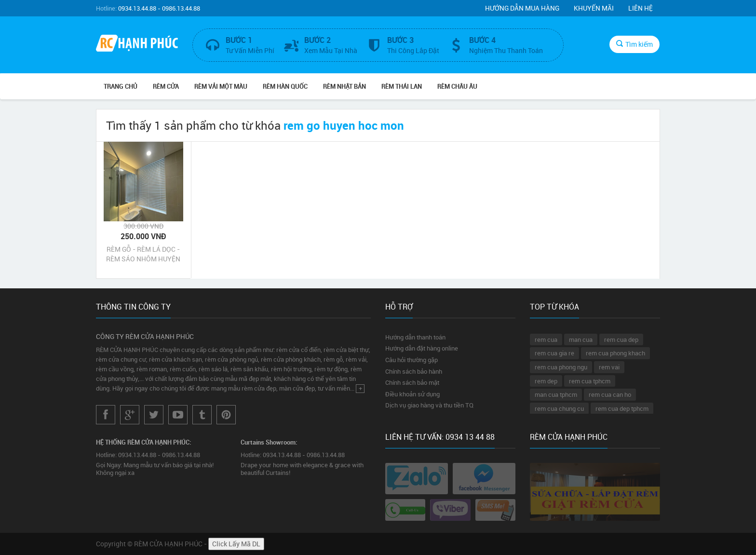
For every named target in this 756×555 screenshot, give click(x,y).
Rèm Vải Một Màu (221, 86)
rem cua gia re (554, 353)
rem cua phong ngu (561, 367)
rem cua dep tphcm (622, 408)
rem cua (546, 339)
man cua (581, 339)
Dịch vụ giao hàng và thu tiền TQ (429, 405)
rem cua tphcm (590, 381)
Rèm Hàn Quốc (285, 86)
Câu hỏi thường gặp (412, 360)
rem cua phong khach (615, 353)
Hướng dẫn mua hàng (522, 8)
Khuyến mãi (594, 8)
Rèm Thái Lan (402, 86)
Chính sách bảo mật (412, 382)
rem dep (546, 381)
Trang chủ (121, 86)
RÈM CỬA (166, 86)
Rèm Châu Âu (457, 86)
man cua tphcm (556, 394)
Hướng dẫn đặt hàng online (422, 348)
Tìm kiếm (634, 44)
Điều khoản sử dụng (412, 394)
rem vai (609, 367)
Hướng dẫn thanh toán (415, 337)
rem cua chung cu (559, 408)
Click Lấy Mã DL (236, 544)
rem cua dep (621, 339)
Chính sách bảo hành (414, 371)
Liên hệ (641, 8)
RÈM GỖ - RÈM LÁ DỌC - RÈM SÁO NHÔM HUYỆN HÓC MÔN (143, 254)
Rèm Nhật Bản (344, 86)
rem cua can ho (610, 394)
